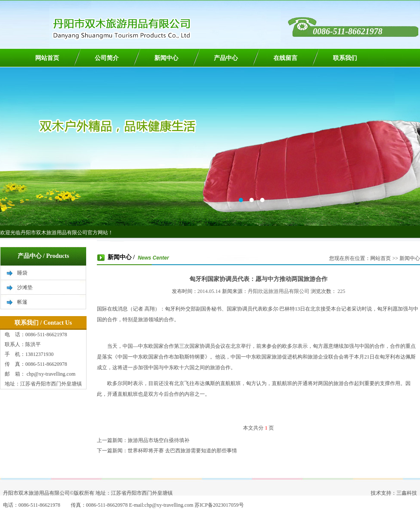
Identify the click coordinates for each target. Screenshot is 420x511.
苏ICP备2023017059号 (219, 505)
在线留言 (285, 58)
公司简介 (107, 58)
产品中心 (226, 58)
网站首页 (47, 58)
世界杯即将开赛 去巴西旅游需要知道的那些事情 (182, 451)
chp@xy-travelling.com (50, 374)
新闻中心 (166, 58)
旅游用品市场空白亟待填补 (159, 440)
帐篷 (22, 302)
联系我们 (345, 58)
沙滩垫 (25, 287)
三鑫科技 (407, 493)
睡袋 (22, 273)
